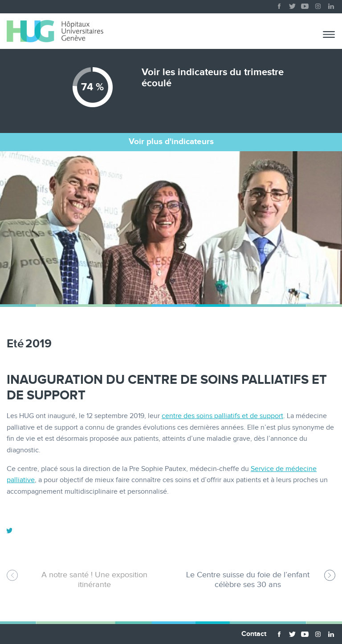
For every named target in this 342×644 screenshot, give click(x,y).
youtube (305, 4)
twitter (292, 4)
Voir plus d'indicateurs (171, 142)
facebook (279, 4)
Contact (254, 634)
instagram (318, 4)
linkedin (331, 4)
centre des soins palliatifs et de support (222, 416)
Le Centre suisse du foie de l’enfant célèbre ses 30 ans (248, 580)
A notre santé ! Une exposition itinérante (94, 580)
